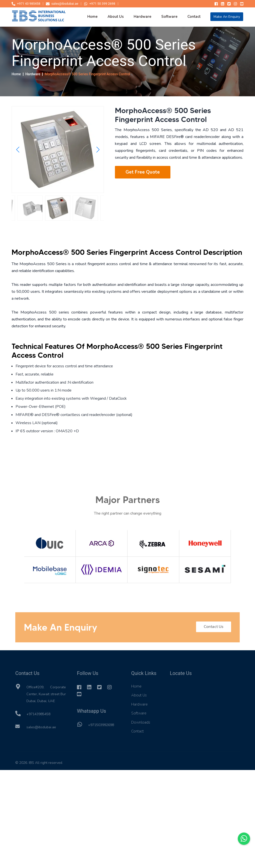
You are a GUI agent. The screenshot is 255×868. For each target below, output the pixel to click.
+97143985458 (38, 714)
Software (139, 713)
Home (16, 74)
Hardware (33, 74)
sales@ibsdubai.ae (62, 4)
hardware (143, 17)
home (92, 17)
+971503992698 (101, 725)
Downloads (141, 722)
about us (116, 17)
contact (194, 17)
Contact (137, 731)
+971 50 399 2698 (100, 4)
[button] (18, 150)
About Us (139, 695)
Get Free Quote (143, 172)
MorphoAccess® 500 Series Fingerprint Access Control (87, 74)
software (169, 17)
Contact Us (214, 629)
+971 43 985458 (26, 4)
